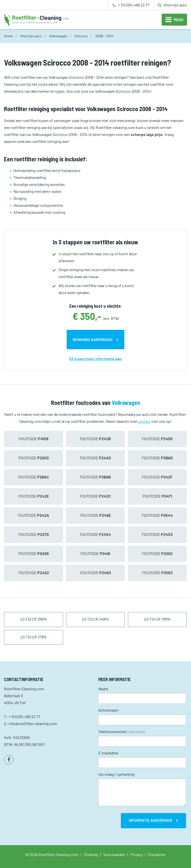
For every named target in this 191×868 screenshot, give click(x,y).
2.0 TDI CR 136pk (34, 619)
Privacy (137, 854)
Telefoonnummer (122, 731)
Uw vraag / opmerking (116, 774)
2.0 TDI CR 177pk (34, 637)
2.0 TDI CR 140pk (95, 619)
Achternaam (108, 710)
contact (144, 421)
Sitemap (91, 854)
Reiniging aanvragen (93, 340)
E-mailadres (108, 753)
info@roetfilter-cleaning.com (33, 723)
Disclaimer (157, 854)
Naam (103, 689)
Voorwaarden (114, 854)
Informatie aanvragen (150, 820)
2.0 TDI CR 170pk (157, 619)
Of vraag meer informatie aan (95, 359)
